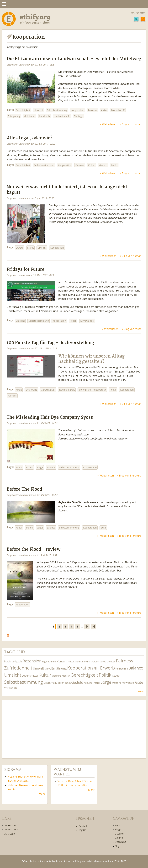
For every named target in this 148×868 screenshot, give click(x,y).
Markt (114, 165)
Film (97, 668)
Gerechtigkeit (23, 110)
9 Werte (119, 834)
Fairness (93, 110)
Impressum (10, 825)
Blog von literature (130, 476)
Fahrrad (120, 669)
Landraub (45, 116)
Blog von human (132, 124)
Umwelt (38, 668)
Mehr (141, 691)
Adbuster (89, 683)
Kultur (92, 165)
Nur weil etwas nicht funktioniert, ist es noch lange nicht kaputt (67, 190)
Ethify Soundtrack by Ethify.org (28, 727)
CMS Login (10, 834)
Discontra (101, 662)
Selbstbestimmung (57, 110)
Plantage (78, 116)
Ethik (54, 662)
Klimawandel (87, 321)
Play (117, 846)
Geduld (77, 682)
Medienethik (63, 683)
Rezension (32, 661)
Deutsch (83, 826)
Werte (115, 683)
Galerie (119, 838)
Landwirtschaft (62, 116)
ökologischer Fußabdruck (92, 390)
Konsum (62, 661)
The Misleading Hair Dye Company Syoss (50, 417)
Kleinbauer (30, 116)
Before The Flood (24, 489)
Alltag (19, 390)
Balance (51, 467)
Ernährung (31, 390)
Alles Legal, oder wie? (29, 138)
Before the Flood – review (34, 550)
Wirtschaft (11, 688)
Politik (73, 321)
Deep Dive (121, 842)
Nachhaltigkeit (67, 390)
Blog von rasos (133, 329)
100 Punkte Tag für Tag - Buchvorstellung (50, 343)
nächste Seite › (87, 627)
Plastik (71, 662)
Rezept (116, 676)
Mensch (103, 165)
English (82, 830)
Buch (118, 825)
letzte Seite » (93, 627)
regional (46, 662)
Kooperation (77, 110)
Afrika (104, 110)
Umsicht (38, 110)
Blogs (118, 829)
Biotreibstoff (118, 110)
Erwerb (20, 248)
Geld (77, 662)
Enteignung (14, 116)
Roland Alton (63, 861)
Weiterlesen (109, 124)
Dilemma (49, 683)
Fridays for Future (26, 270)
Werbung (57, 676)
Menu (4, 4)
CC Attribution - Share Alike (37, 861)
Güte (103, 528)
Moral (97, 683)
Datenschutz (11, 829)
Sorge (40, 467)
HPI (126, 669)
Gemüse (111, 662)
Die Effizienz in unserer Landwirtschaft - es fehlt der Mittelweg (74, 59)
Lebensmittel (30, 676)
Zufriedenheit (18, 668)
